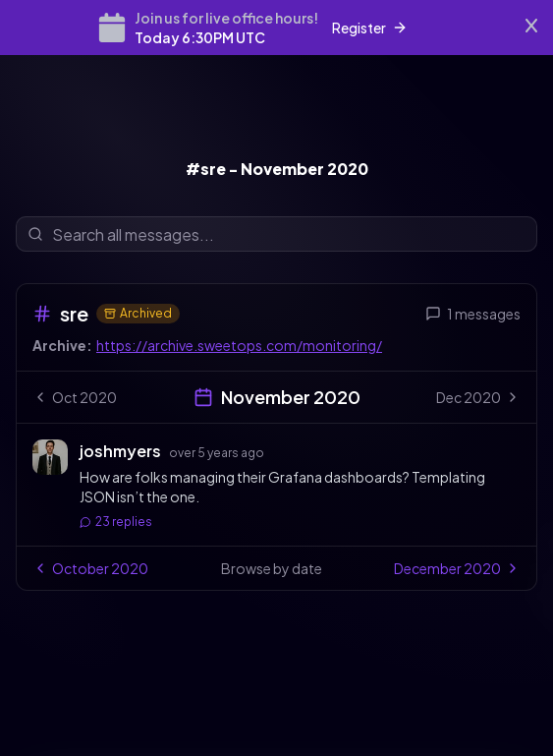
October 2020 (90, 568)
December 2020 (457, 568)
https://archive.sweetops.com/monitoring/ (239, 345)
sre (74, 313)
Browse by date (272, 568)
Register (370, 28)
